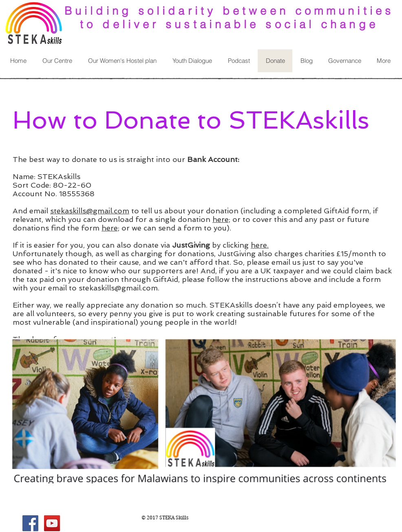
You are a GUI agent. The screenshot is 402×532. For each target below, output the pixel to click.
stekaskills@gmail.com (90, 211)
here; (221, 219)
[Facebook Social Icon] (30, 523)
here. (260, 245)
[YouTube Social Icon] (52, 523)
